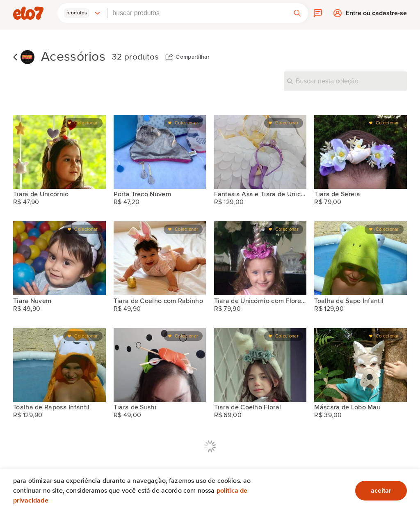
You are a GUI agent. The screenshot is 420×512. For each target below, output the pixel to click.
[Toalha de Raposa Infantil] (59, 365)
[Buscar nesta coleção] (345, 81)
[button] (82, 13)
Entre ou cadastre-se (376, 15)
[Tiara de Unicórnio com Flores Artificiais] (260, 258)
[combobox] (197, 13)
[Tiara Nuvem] (59, 258)
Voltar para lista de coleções (15, 57)
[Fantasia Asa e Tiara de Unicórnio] (260, 152)
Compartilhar (193, 57)
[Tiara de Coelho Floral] (260, 365)
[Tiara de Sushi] (160, 365)
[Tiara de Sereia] (361, 152)
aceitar (381, 491)
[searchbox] (197, 13)
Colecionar (86, 123)
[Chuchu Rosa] (27, 57)
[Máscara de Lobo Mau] (361, 365)
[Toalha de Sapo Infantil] (361, 258)
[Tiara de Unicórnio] (59, 152)
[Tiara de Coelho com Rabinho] (160, 258)
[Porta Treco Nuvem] (160, 152)
